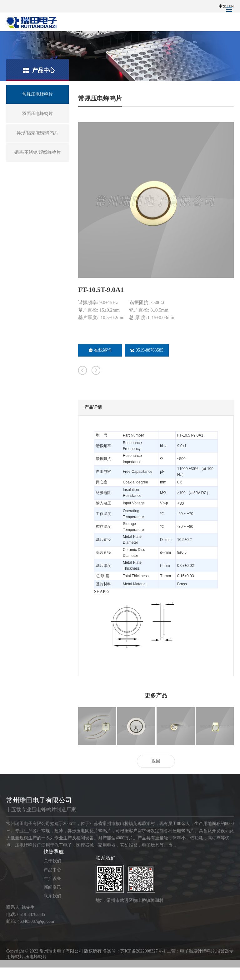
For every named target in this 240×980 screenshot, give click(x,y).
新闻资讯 (52, 887)
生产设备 (52, 879)
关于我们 (52, 861)
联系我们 (52, 896)
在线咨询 (100, 350)
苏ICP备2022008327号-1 (143, 951)
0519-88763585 (147, 350)
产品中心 (52, 870)
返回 (156, 761)
